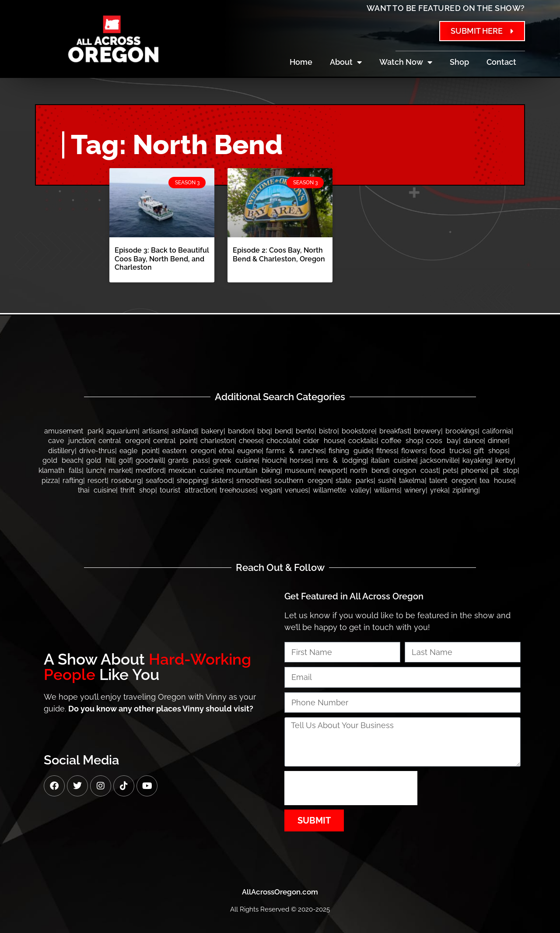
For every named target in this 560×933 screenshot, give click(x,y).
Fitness (387, 451)
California (497, 431)
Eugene (249, 451)
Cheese (250, 441)
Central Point (175, 441)
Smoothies (253, 481)
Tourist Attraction (187, 490)
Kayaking (477, 460)
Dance (473, 441)
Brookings (462, 431)
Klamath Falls (60, 470)
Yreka (439, 490)
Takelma (412, 481)
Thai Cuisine (97, 490)
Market (120, 470)
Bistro (328, 431)
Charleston (217, 441)
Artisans (155, 431)
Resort (97, 481)
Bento (305, 431)
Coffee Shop (401, 441)
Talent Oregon (452, 481)
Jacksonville (439, 460)
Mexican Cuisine (195, 470)
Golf (125, 460)
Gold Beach (62, 460)
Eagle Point (139, 451)
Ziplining (465, 490)
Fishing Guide (350, 451)
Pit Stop (504, 470)
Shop (459, 62)
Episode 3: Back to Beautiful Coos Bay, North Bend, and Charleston (162, 259)
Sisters (222, 481)
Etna (226, 451)
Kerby (504, 460)
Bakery (212, 431)
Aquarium (122, 431)
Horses (301, 460)
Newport (332, 470)
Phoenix (474, 470)
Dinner (498, 441)
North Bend (369, 470)
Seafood (159, 481)
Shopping (192, 481)
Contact (501, 62)
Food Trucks (450, 451)
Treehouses (238, 490)
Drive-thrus (97, 451)
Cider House (324, 441)
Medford (150, 470)
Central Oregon (124, 441)
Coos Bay (443, 441)
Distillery (61, 451)
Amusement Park (73, 431)
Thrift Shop (138, 490)
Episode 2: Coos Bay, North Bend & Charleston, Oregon (279, 254)
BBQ (264, 431)
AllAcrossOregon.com (280, 892)
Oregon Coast (415, 470)
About (346, 62)
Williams (387, 490)
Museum (299, 470)
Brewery (427, 431)
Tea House (497, 481)
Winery (415, 490)
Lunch (95, 470)
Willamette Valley (341, 490)
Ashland (184, 431)
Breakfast (394, 431)
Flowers (413, 451)
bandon (240, 431)
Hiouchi (274, 460)
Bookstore (358, 431)
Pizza (50, 481)
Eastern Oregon (188, 451)
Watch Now (406, 62)
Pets (450, 470)
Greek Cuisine (235, 460)
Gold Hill (100, 460)
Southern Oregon (303, 481)
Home (301, 62)
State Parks (355, 481)
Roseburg (126, 481)
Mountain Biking (254, 470)
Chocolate (283, 441)
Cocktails (362, 441)
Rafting (73, 481)
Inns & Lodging (341, 460)
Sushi (386, 481)
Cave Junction (71, 441)
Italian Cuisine (394, 460)
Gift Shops (491, 451)
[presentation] (351, 788)
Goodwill (150, 460)
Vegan (270, 490)
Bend (283, 431)
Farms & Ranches (295, 451)
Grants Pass (188, 460)
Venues (297, 490)
